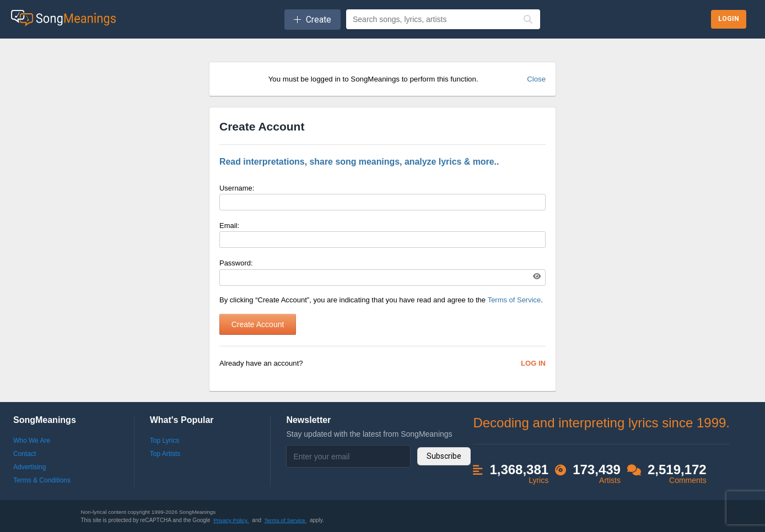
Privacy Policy (231, 520)
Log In (533, 363)
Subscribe (444, 456)
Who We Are (32, 441)
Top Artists (165, 454)
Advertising (29, 467)
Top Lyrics (165, 441)
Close (536, 79)
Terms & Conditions (42, 480)
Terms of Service (515, 300)
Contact (25, 454)
